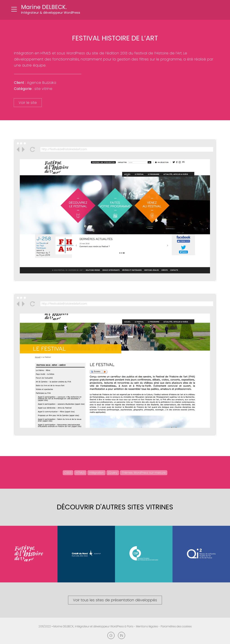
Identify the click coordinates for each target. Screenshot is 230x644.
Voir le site (28, 103)
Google (111, 635)
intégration (96, 473)
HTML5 (80, 473)
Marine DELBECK (63, 626)
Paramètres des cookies (176, 626)
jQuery (113, 473)
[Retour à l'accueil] (51, 10)
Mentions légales (147, 626)
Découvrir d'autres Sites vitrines (115, 507)
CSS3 (68, 473)
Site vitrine (43, 89)
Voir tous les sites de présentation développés (115, 600)
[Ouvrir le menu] (14, 9)
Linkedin (122, 635)
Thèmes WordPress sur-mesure (144, 473)
